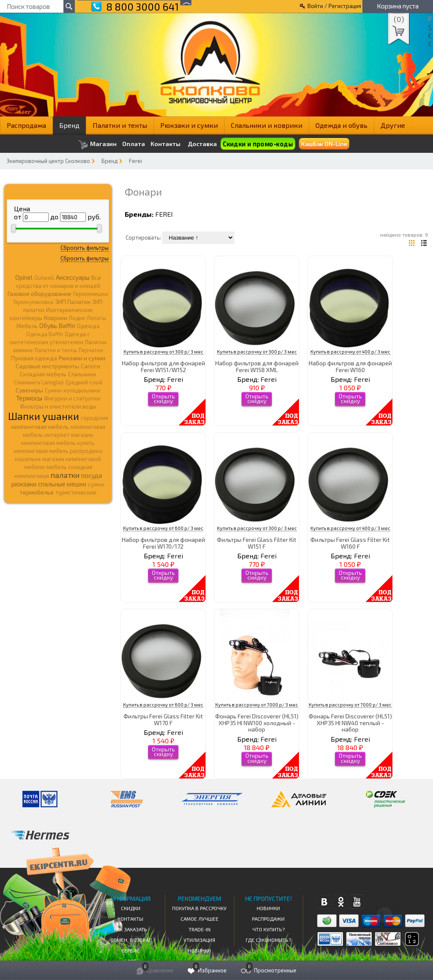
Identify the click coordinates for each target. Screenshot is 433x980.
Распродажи (268, 919)
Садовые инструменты (47, 366)
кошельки (28, 459)
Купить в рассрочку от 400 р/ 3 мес (350, 352)
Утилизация (199, 940)
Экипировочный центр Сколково (48, 161)
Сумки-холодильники (73, 390)
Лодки (77, 318)
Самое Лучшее (200, 919)
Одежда (88, 326)
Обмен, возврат (131, 940)
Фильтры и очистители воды (58, 406)
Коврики (56, 318)
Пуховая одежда (34, 358)
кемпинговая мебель (40, 427)
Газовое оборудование (40, 294)
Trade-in (200, 929)
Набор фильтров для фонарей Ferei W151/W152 (163, 366)
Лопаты (96, 318)
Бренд (69, 125)
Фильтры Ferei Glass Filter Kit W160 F (350, 543)
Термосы (29, 398)
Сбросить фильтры (85, 248)
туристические (76, 492)
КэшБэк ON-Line (324, 144)
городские (95, 418)
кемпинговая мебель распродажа (58, 451)
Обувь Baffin (57, 326)
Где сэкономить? (268, 940)
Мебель (27, 326)
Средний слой (84, 382)
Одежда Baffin (45, 334)
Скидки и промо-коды (258, 144)
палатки (65, 475)
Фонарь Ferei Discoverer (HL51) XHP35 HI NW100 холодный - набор (257, 723)
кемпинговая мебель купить (58, 443)
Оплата (134, 144)
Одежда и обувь (341, 125)
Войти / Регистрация (334, 6)
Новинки (199, 950)
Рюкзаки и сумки (189, 125)
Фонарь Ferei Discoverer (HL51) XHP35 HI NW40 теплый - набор (350, 723)
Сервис (130, 950)
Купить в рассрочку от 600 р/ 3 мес (163, 528)
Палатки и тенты (120, 125)
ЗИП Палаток (73, 302)
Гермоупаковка (33, 302)
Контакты (166, 144)
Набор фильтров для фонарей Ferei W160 (350, 366)
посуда (92, 475)
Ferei (136, 161)
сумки (96, 484)
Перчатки (91, 350)
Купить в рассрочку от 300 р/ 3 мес (163, 352)
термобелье (37, 492)
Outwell (44, 278)
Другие (393, 125)
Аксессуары (73, 277)
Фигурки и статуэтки (72, 398)
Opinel (24, 277)
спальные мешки (62, 484)
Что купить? (269, 929)
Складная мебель (43, 374)
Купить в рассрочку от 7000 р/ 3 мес (257, 705)
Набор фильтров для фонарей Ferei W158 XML (257, 366)
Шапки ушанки (44, 416)
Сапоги (90, 366)
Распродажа (26, 125)
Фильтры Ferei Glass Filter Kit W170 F (163, 719)
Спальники (82, 374)
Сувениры (29, 390)
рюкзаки (24, 484)
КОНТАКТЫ (130, 919)
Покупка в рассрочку (199, 908)
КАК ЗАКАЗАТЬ (130, 929)
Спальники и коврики (267, 125)
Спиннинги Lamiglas (39, 382)
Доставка (202, 144)
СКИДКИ (131, 908)
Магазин (97, 145)
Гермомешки (91, 294)
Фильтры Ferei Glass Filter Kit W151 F (257, 543)
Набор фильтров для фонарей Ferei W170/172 (163, 543)
